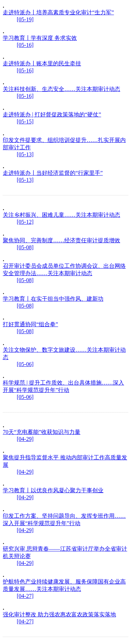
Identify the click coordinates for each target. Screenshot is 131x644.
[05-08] (25, 247)
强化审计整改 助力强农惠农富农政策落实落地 (59, 614)
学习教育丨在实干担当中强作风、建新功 (53, 299)
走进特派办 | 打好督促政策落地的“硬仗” (52, 115)
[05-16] (25, 45)
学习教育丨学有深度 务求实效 (40, 38)
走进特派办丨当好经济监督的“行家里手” (53, 173)
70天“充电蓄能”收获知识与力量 (42, 432)
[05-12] (25, 222)
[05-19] (25, 19)
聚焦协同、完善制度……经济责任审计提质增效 (61, 240)
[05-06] (25, 364)
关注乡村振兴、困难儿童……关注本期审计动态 (61, 215)
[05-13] (25, 154)
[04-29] (25, 439)
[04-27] (25, 596)
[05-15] (25, 121)
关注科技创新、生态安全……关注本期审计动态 (61, 89)
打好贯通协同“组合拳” (30, 324)
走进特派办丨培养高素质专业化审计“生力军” (58, 12)
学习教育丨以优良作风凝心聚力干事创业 (53, 490)
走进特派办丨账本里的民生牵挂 (42, 63)
